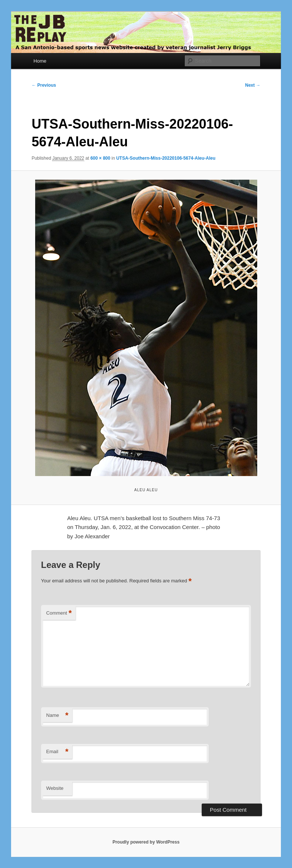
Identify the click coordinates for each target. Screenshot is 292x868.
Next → (253, 85)
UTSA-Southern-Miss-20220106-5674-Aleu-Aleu (166, 158)
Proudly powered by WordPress (146, 842)
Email (57, 752)
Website (55, 788)
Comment (59, 613)
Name (57, 716)
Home (40, 61)
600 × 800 (100, 158)
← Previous (44, 85)
